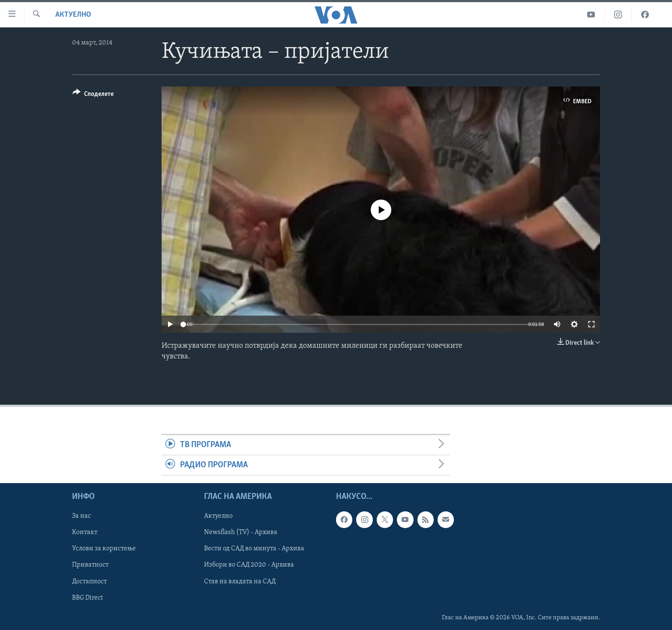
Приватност (90, 565)
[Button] (93, 95)
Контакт (85, 533)
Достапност (89, 582)
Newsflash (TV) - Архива (241, 533)
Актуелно (73, 15)
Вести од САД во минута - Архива (254, 549)
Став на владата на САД (240, 582)
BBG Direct (87, 598)
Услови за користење (104, 549)
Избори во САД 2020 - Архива (249, 565)
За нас (81, 517)
